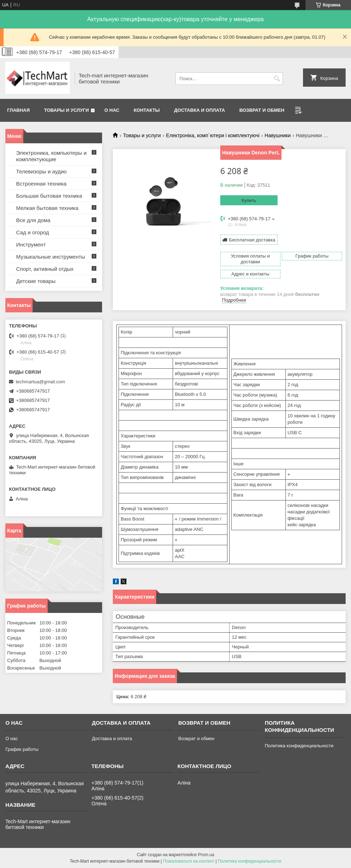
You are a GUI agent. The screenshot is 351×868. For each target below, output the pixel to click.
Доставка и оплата (199, 110)
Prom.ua (206, 855)
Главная (18, 110)
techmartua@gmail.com (40, 382)
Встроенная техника (41, 184)
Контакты (147, 110)
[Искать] (277, 79)
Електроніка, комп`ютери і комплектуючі (213, 135)
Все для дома (33, 220)
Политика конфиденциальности (299, 746)
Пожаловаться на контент (189, 861)
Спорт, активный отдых (45, 269)
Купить (249, 200)
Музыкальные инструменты (51, 257)
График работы (22, 749)
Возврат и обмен (262, 110)
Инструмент (31, 244)
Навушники (278, 135)
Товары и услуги (66, 110)
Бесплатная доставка (252, 240)
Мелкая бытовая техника (47, 208)
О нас (112, 110)
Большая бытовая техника (49, 196)
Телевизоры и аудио (41, 171)
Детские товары (36, 281)
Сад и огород (33, 232)
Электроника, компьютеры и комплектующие (51, 156)
